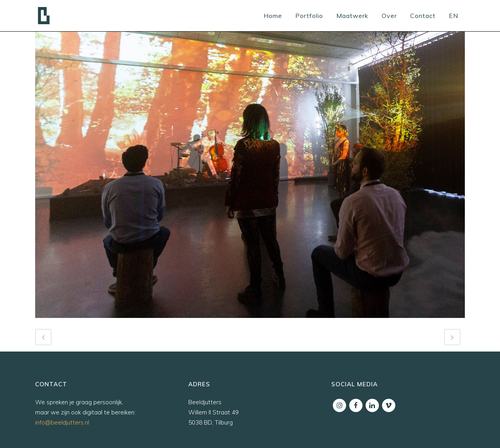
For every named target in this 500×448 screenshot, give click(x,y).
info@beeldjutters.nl (62, 422)
